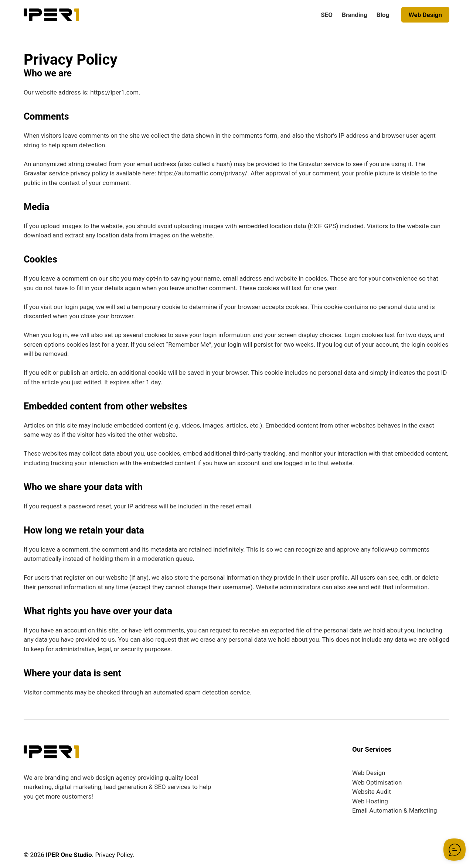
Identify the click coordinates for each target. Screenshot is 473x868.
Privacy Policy (114, 855)
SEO (327, 15)
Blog (383, 15)
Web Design (425, 15)
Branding (355, 15)
